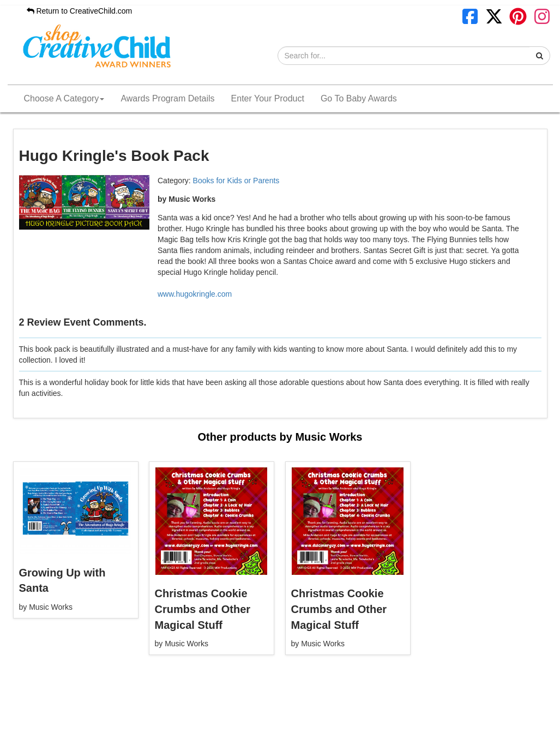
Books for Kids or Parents (236, 181)
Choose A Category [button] (64, 98)
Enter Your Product (268, 98)
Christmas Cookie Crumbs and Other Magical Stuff (203, 609)
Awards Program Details (167, 98)
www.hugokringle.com (195, 294)
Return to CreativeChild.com (80, 11)
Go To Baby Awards (359, 98)
